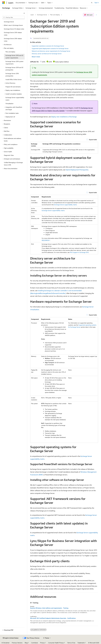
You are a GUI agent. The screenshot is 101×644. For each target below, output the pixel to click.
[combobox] (14, 17)
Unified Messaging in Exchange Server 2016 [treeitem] (13, 164)
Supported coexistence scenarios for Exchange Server (48, 46)
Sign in (97, 3)
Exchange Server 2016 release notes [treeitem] (13, 40)
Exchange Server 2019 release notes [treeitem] (13, 34)
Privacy (42, 643)
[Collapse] (24, 13)
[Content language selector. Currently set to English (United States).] (11, 638)
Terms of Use (71, 643)
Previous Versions (17, 643)
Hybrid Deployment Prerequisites (77, 170)
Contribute (35, 643)
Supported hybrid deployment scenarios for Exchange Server (50, 48)
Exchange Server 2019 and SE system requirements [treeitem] (14, 57)
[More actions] (96, 15)
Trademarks (81, 643)
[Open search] (92, 3)
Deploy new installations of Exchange (64, 117)
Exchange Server (42, 15)
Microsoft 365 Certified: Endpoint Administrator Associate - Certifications (53, 618)
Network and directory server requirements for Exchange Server (51, 51)
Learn (32, 15)
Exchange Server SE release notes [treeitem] (14, 29)
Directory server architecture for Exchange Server (47, 54)
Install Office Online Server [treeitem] (14, 79)
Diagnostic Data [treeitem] (9, 155)
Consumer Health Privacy (56, 643)
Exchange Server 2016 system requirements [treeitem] (14, 63)
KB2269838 (45, 240)
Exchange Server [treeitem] (9, 22)
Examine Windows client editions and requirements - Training (49, 608)
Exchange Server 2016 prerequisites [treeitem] (12, 75)
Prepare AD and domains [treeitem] (13, 87)
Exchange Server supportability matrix (65, 205)
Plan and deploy (55, 15)
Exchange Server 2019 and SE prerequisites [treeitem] (14, 69)
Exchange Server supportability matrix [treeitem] (15, 99)
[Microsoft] (4, 3)
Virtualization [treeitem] (9, 103)
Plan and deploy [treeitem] (10, 52)
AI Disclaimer (6, 643)
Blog (26, 643)
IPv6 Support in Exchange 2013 (79, 252)
